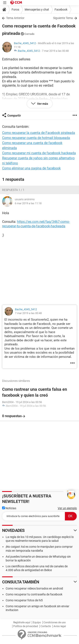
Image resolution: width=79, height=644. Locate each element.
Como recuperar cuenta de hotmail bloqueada (36, 138)
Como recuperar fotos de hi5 (24, 600)
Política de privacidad (26, 626)
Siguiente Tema (63, 18)
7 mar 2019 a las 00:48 (55, 51)
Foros (15, 10)
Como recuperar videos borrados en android (34, 588)
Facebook (61, 10)
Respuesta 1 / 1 (13, 190)
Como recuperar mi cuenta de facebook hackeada (39, 153)
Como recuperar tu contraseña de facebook (34, 594)
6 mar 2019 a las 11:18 (28, 203)
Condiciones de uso (55, 622)
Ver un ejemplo (67, 508)
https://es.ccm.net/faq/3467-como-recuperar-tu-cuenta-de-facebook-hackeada (36, 224)
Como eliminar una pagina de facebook (31, 168)
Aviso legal (60, 626)
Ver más (42, 104)
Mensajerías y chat (37, 10)
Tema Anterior (15, 18)
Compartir (14, 116)
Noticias (9, 508)
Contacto (46, 626)
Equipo (37, 622)
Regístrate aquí (22, 622)
